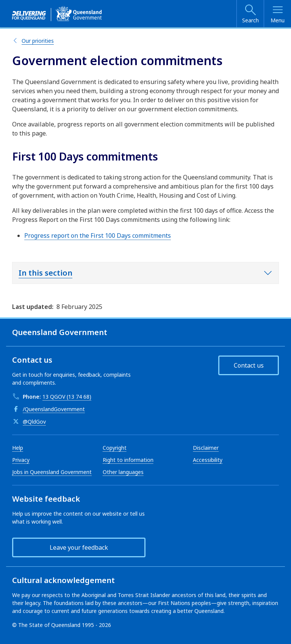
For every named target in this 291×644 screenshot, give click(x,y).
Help (18, 448)
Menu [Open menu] (278, 20)
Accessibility (208, 460)
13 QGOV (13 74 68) (67, 397)
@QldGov (34, 422)
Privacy (21, 460)
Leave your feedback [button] (79, 547)
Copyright (115, 448)
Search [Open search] (250, 20)
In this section (45, 273)
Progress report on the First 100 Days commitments (98, 235)
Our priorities (38, 41)
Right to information (128, 460)
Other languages (123, 472)
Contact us (249, 365)
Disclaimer (206, 448)
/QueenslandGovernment (54, 409)
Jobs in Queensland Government (52, 472)
